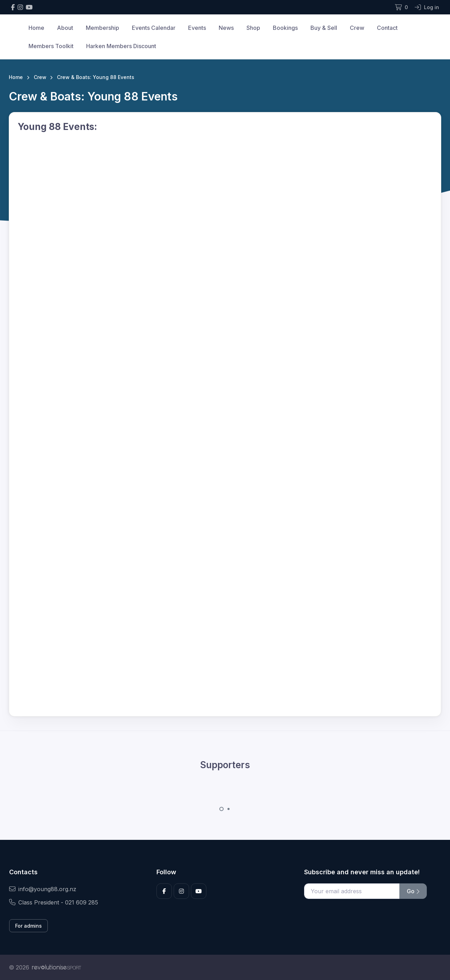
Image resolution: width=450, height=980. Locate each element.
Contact (387, 28)
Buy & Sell (324, 28)
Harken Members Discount (121, 46)
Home (36, 28)
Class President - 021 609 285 (54, 902)
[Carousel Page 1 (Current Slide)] (221, 809)
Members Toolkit (51, 46)
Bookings (285, 28)
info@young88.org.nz (43, 889)
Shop (253, 28)
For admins (28, 926)
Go (413, 891)
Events (197, 28)
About (65, 28)
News (226, 28)
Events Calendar (154, 28)
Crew (357, 28)
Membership (102, 28)
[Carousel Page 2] (229, 809)
